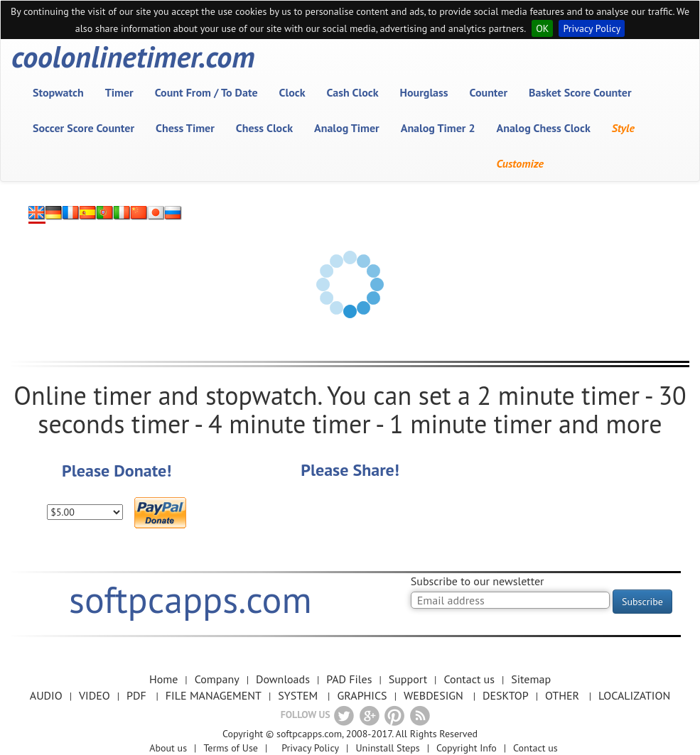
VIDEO (95, 695)
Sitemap (531, 679)
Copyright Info (467, 748)
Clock (292, 92)
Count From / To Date (206, 92)
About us (168, 748)
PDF (136, 695)
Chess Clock (264, 128)
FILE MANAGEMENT (214, 695)
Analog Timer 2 (438, 128)
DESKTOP (506, 695)
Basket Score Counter (580, 92)
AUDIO (46, 695)
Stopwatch (58, 92)
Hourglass (424, 92)
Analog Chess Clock (544, 128)
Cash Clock (353, 92)
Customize (520, 163)
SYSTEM (298, 695)
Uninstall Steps (387, 748)
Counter (489, 92)
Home (163, 679)
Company (217, 679)
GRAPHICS (362, 695)
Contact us (469, 679)
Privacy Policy (592, 28)
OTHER (562, 695)
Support (408, 679)
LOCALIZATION (634, 695)
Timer (119, 92)
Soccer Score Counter (84, 128)
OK (542, 28)
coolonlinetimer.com (133, 57)
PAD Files (349, 679)
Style (623, 128)
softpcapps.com (190, 599)
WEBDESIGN (434, 695)
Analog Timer (347, 128)
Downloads (283, 679)
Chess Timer (185, 128)
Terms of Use (231, 748)
